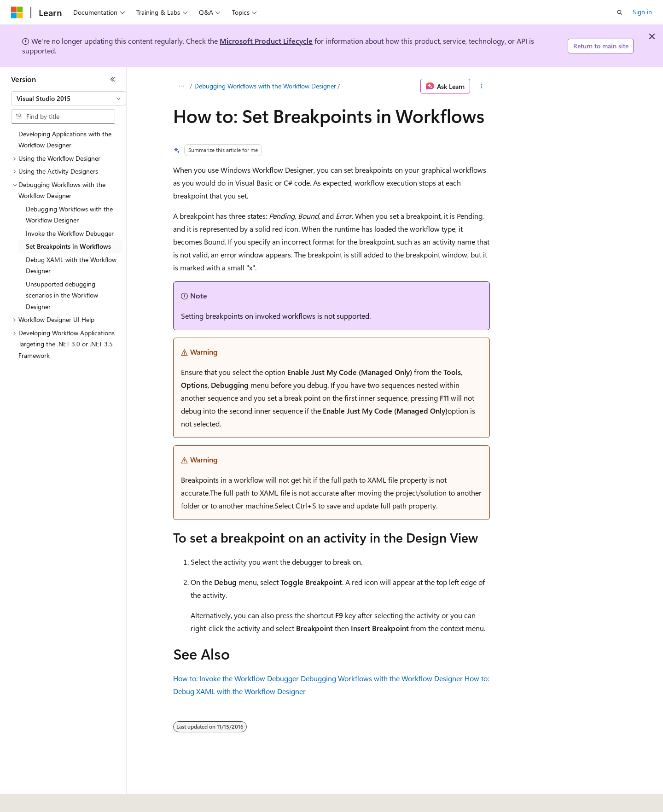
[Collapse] (113, 79)
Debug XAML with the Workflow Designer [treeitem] (71, 265)
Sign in (642, 12)
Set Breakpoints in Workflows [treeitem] (68, 246)
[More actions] (482, 86)
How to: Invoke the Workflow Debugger (236, 678)
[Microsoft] (17, 12)
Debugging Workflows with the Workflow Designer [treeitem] (69, 215)
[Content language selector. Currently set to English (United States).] (53, 799)
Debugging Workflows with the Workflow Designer (265, 86)
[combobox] (69, 99)
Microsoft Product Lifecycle (266, 41)
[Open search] (620, 12)
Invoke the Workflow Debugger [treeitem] (70, 233)
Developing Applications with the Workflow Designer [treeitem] (65, 140)
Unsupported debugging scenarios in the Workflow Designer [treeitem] (62, 295)
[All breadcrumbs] (181, 86)
